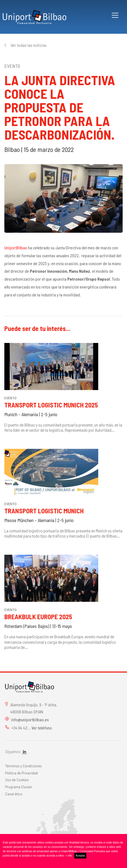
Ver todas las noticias (29, 45)
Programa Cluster (19, 787)
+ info (69, 856)
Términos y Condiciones (23, 766)
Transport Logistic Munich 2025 (51, 405)
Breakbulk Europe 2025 (38, 617)
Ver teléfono (42, 728)
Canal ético (14, 794)
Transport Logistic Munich (44, 511)
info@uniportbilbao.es (30, 720)
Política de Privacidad (21, 773)
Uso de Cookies (17, 780)
